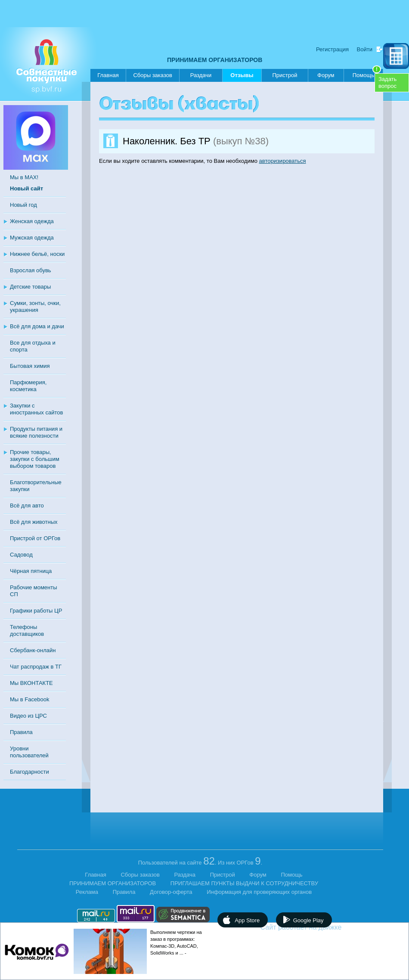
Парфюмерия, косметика (28, 386)
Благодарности (29, 772)
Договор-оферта (171, 892)
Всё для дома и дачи (37, 326)
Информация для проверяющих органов (259, 892)
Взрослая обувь (31, 270)
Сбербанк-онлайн (33, 650)
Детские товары (30, 287)
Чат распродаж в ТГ (36, 667)
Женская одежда (32, 221)
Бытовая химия (30, 366)
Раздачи (201, 75)
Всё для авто (27, 506)
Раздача (185, 875)
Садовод (21, 555)
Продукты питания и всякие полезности (36, 432)
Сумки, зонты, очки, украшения (35, 306)
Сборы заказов (152, 75)
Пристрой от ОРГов (35, 538)
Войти (365, 49)
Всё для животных (34, 522)
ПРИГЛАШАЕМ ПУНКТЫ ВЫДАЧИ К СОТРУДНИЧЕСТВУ (244, 883)
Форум (326, 75)
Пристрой (285, 75)
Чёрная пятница (31, 571)
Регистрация (332, 49)
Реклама (87, 892)
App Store (247, 920)
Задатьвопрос (387, 82)
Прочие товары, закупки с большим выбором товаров (35, 459)
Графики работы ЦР (36, 611)
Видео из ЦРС (28, 716)
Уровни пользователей (29, 752)
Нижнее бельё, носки (37, 254)
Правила (21, 732)
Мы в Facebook (29, 699)
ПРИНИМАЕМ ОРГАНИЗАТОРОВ (215, 60)
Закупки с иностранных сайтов (36, 409)
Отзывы (242, 77)
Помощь (367, 74)
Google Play (308, 920)
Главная (108, 75)
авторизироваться (283, 161)
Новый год (23, 205)
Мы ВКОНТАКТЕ (31, 683)
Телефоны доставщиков (27, 630)
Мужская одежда (32, 238)
